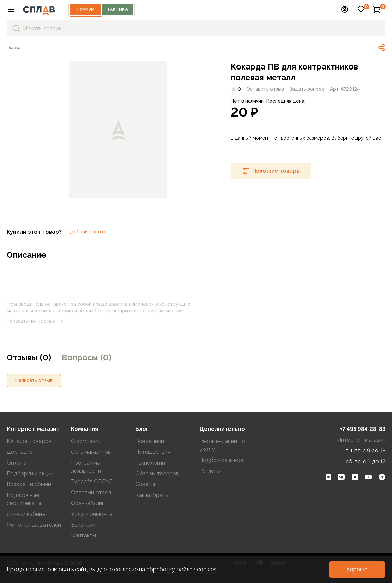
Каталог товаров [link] (29, 441)
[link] (15, 48)
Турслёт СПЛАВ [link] (92, 482)
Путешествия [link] (153, 452)
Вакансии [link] (83, 525)
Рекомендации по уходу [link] (222, 445)
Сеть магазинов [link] (91, 452)
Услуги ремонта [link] (92, 514)
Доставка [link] (20, 452)
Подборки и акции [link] (30, 474)
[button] (11, 9)
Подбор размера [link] (221, 460)
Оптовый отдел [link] (91, 492)
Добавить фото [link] (88, 232)
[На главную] (39, 9)
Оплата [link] (17, 463)
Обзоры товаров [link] (157, 474)
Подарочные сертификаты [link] (24, 499)
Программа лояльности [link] (86, 467)
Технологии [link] (150, 463)
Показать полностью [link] (36, 321)
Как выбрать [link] (151, 495)
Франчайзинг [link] (87, 503)
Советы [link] (145, 484)
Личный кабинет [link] (27, 514)
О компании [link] (86, 441)
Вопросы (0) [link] (87, 357)
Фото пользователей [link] (34, 525)
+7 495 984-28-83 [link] (363, 429)
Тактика (117, 9)
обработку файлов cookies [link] (181, 569)
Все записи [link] (150, 441)
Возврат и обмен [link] (29, 484)
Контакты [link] (83, 536)
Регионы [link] (210, 471)
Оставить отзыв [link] (265, 89)
